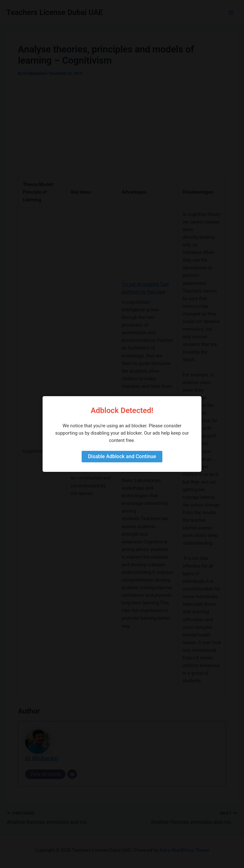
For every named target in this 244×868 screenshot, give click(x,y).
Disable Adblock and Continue (122, 456)
